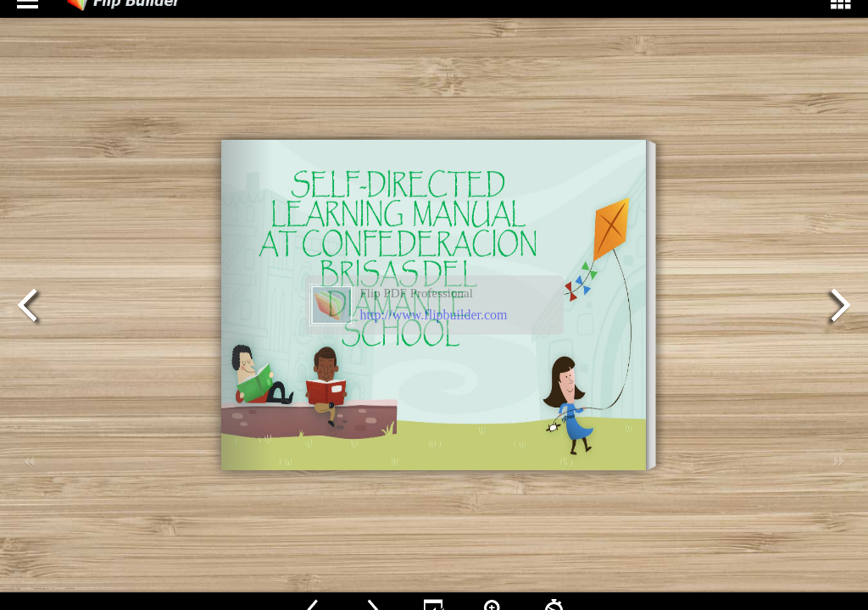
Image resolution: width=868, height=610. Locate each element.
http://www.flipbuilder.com (434, 315)
